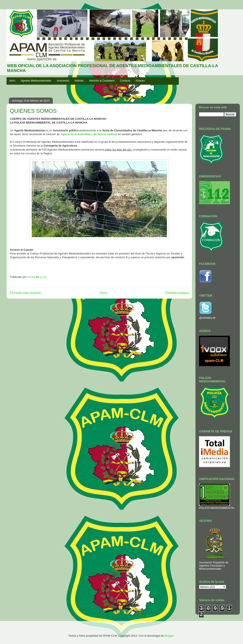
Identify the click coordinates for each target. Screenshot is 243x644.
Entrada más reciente (26, 293)
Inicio (12, 81)
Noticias (79, 81)
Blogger (169, 636)
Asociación (63, 81)
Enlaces (140, 81)
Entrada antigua (177, 293)
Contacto (125, 81)
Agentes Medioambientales (36, 81)
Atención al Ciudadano (102, 81)
